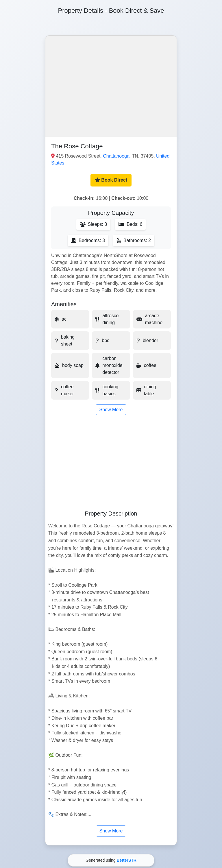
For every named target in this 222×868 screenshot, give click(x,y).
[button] (111, 86)
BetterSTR (126, 860)
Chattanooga (116, 156)
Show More (111, 410)
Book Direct (111, 180)
